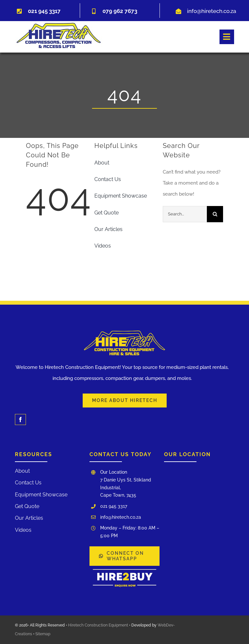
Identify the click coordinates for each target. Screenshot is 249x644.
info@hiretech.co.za (212, 11)
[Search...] (185, 214)
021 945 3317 (114, 506)
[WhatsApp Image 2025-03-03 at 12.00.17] (124, 568)
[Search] (215, 214)
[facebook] (20, 419)
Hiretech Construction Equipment (98, 625)
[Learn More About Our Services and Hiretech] (125, 401)
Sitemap (43, 634)
